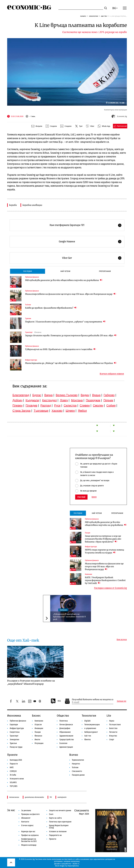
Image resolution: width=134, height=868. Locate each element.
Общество (63, 716)
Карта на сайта (55, 818)
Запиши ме (122, 701)
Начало (83, 16)
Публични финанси (32, 277)
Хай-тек (104, 16)
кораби (13, 205)
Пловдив (31, 405)
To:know (28, 305)
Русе (57, 405)
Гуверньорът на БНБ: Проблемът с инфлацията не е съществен (61, 349)
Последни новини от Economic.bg (110, 588)
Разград (46, 405)
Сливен (85, 405)
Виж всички (122, 640)
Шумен (70, 411)
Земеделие (14, 740)
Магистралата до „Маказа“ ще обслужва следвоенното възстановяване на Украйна (71, 363)
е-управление (90, 728)
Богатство (113, 728)
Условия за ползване (58, 832)
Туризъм (28, 319)
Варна (48, 395)
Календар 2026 (16, 760)
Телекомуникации (92, 725)
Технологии (93, 16)
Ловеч (64, 400)
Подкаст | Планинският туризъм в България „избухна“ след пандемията (65, 322)
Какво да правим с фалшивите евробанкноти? (51, 308)
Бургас (37, 395)
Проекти (12, 755)
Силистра (70, 405)
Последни (28, 271)
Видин (85, 395)
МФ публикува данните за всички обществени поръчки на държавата (64, 280)
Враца (96, 395)
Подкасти (14, 764)
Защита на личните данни (60, 811)
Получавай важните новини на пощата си (93, 700)
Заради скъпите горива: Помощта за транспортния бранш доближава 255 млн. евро (71, 335)
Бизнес (36, 716)
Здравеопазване (66, 736)
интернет (62, 797)
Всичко (74, 755)
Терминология (78, 760)
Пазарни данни (78, 775)
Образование (65, 732)
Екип (51, 814)
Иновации (39, 728)
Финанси (38, 736)
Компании (88, 574)
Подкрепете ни (55, 835)
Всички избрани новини (112, 374)
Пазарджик (93, 400)
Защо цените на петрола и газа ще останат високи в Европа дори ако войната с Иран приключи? (103, 539)
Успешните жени (17, 779)
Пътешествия (115, 725)
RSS (56, 701)
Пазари (88, 533)
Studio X (76, 864)
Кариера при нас (28, 832)
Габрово (109, 395)
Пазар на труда (16, 747)
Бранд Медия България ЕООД (59, 827)
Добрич (17, 400)
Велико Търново (67, 395)
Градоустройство (67, 740)
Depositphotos (73, 866)
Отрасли (38, 725)
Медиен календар (29, 845)
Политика (64, 721)
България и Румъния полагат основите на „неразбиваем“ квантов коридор (31, 682)
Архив (94, 497)
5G (51, 797)
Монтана (77, 400)
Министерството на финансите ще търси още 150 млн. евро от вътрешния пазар (71, 294)
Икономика (14, 716)
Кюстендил (49, 400)
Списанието (77, 771)
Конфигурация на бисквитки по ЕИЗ (29, 840)
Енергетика (15, 732)
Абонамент (26, 818)
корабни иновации (32, 205)
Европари (14, 725)
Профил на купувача (30, 835)
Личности (113, 732)
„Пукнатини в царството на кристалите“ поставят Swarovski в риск (69, 617)
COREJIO (13, 771)
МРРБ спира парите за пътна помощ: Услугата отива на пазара (105, 551)
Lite (109, 716)
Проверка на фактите (30, 814)
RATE (12, 767)
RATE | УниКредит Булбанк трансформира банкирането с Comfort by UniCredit (105, 580)
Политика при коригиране (60, 822)
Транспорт (29, 332)
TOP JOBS (14, 786)
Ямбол (82, 411)
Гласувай (81, 497)
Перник (108, 400)
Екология (63, 743)
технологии (14, 797)
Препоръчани (105, 271)
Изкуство (113, 736)
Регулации (39, 743)
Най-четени (65, 271)
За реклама (26, 811)
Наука (112, 721)
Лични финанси (66, 725)
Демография (65, 728)
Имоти (37, 740)
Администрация (66, 747)
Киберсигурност (91, 732)
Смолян (98, 405)
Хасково (57, 411)
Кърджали (32, 400)
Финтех (88, 740)
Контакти (25, 822)
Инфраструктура (31, 360)
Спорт (112, 740)
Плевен (18, 405)
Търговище (41, 411)
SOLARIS (13, 782)
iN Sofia (13, 775)
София (111, 405)
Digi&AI (87, 721)
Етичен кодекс (27, 825)
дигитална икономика (34, 797)
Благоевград (21, 395)
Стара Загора (22, 411)
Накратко (76, 764)
